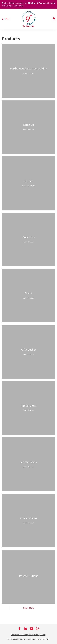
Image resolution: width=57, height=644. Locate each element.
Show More (28, 608)
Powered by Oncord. (43, 639)
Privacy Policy (34, 635)
